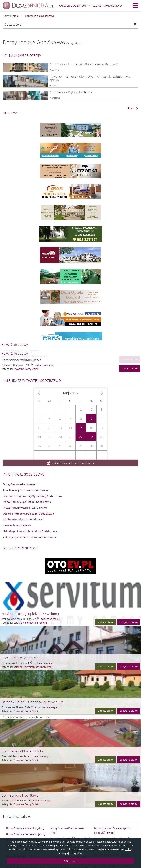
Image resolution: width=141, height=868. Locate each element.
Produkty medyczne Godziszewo (23, 519)
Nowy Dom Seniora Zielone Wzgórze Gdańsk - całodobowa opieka (90, 78)
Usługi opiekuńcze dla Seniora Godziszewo (30, 531)
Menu (135, 6)
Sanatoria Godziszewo (17, 525)
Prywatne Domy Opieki (26, 711)
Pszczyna (54, 70)
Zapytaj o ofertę (129, 622)
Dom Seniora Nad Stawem (21, 795)
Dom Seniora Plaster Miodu (22, 751)
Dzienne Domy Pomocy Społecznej (33, 667)
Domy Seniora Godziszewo (20, 484)
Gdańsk (54, 86)
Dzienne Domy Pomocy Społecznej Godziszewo (32, 496)
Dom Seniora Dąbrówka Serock (71, 92)
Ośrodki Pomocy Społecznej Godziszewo (28, 514)
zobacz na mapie (44, 365)
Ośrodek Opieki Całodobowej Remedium (33, 702)
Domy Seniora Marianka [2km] (25, 828)
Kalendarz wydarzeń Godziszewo (32, 380)
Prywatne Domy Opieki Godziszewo (25, 508)
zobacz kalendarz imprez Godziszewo (73, 463)
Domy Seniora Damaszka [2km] (26, 834)
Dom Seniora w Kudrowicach (21, 360)
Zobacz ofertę (106, 622)
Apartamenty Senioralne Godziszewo (26, 490)
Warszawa (55, 98)
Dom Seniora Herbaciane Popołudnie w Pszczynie (84, 64)
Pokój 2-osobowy (15, 344)
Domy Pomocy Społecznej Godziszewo (27, 502)
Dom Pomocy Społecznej (20, 658)
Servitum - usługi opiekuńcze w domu (30, 614)
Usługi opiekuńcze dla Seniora (30, 623)
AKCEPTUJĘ (70, 861)
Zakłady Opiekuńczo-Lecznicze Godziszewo (30, 537)
